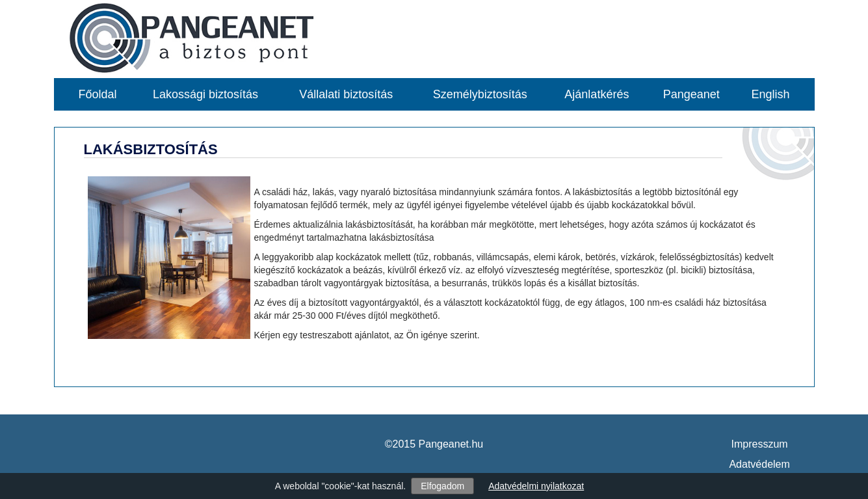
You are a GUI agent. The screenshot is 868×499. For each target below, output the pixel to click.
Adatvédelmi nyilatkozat (536, 486)
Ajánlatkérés (597, 94)
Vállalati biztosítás (346, 94)
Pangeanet (691, 94)
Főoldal (98, 94)
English (770, 94)
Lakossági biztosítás (205, 94)
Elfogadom (442, 486)
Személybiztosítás (480, 94)
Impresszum (760, 444)
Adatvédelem (759, 464)
